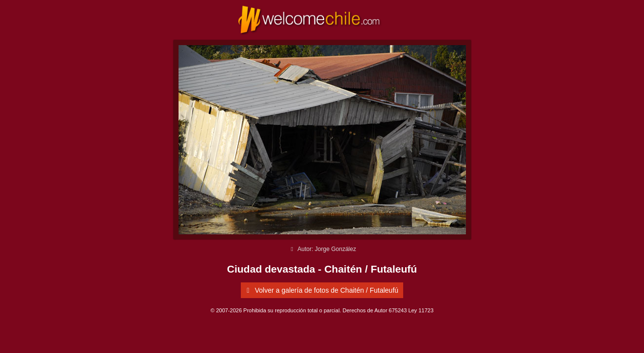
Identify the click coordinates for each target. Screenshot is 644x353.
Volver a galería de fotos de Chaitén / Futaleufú (321, 290)
